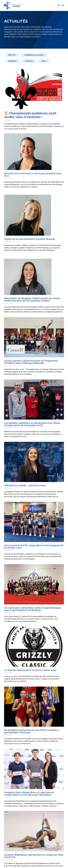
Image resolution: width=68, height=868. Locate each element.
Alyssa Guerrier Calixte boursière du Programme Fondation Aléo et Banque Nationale (31, 362)
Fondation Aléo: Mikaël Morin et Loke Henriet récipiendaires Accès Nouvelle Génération (29, 794)
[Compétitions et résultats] (34, 56)
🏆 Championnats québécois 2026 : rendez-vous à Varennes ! (31, 115)
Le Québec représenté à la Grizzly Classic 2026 (30, 670)
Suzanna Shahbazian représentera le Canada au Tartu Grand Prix (34, 856)
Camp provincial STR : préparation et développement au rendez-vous (34, 547)
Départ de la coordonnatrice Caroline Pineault (29, 239)
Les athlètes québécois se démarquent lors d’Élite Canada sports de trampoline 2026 (32, 424)
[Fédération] (12, 62)
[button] (63, 5)
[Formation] (29, 62)
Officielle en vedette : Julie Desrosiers (25, 485)
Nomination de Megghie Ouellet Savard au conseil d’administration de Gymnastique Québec (32, 299)
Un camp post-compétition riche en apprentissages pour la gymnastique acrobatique (33, 609)
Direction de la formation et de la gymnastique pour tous (33, 175)
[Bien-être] (12, 56)
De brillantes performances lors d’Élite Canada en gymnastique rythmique (32, 731)
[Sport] (44, 62)
